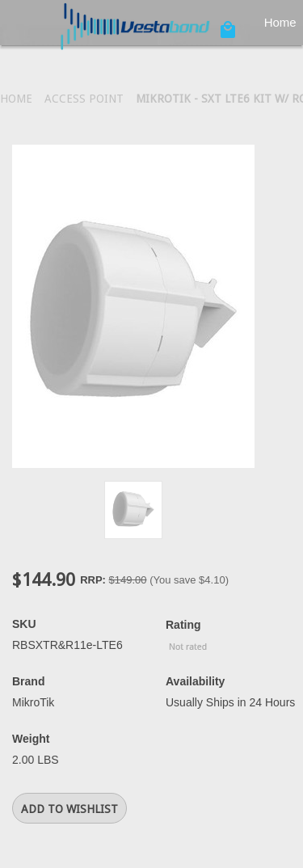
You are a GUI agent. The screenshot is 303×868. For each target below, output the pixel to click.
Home (16, 99)
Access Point (84, 99)
